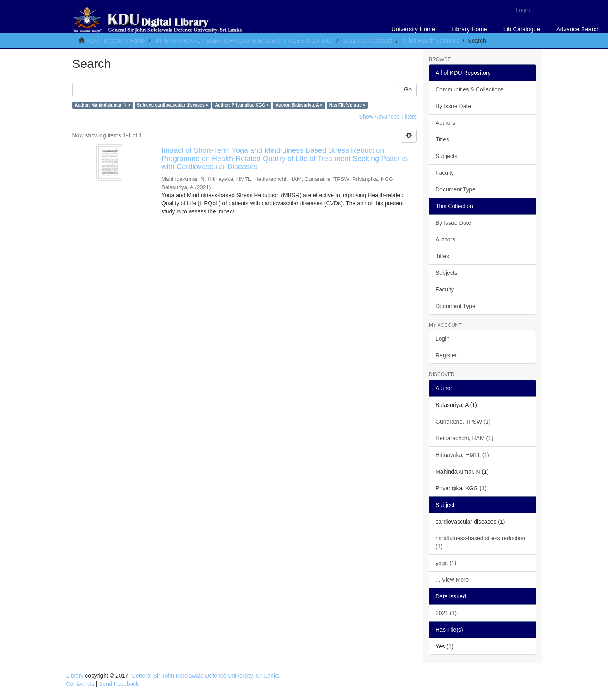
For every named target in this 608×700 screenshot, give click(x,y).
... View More (452, 580)
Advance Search (578, 29)
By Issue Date (453, 106)
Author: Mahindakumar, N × (103, 105)
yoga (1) (446, 563)
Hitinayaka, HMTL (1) (462, 455)
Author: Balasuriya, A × (299, 105)
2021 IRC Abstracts (368, 41)
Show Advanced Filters (388, 117)
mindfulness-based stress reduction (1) (480, 542)
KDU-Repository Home (116, 41)
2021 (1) (446, 613)
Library (75, 676)
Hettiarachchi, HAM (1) (464, 438)
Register (446, 355)
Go (408, 89)
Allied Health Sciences (430, 41)
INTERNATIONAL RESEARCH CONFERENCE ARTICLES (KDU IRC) (244, 41)
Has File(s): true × (347, 105)
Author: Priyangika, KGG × (242, 105)
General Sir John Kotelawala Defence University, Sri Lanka (206, 676)
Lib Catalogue (522, 29)
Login (442, 339)
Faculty (445, 173)
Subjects (447, 156)
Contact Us (80, 684)
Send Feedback (119, 684)
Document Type (455, 189)
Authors (445, 123)
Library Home (469, 29)
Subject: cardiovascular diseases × (173, 105)
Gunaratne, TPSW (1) (463, 422)
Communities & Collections (470, 89)
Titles (442, 139)
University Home (413, 29)
